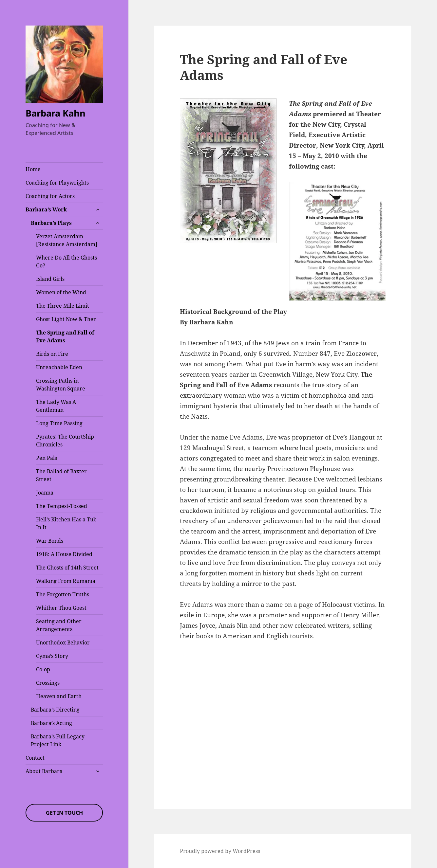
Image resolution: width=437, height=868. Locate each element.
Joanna (45, 493)
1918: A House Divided (64, 554)
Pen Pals (47, 458)
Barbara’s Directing (55, 710)
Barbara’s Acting (51, 723)
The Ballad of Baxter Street (61, 475)
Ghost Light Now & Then (66, 319)
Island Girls (50, 279)
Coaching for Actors (50, 196)
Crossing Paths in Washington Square (61, 385)
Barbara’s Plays (51, 223)
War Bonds (50, 541)
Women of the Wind (61, 292)
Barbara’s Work (46, 209)
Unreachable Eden (59, 367)
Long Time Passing (59, 423)
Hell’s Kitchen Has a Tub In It (66, 523)
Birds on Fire (52, 354)
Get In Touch (64, 813)
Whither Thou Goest (61, 608)
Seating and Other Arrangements (59, 625)
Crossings (48, 683)
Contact (35, 758)
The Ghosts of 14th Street (67, 568)
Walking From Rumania (66, 581)
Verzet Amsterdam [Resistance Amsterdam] (67, 240)
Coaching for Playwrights (57, 183)
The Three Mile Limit (63, 306)
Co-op (43, 669)
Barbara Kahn (56, 113)
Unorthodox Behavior (63, 642)
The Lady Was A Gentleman (56, 406)
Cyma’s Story (52, 656)
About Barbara (44, 771)
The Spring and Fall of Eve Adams (65, 336)
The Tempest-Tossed (62, 506)
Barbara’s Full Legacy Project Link (58, 740)
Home (33, 169)
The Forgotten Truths (63, 594)
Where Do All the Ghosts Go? (66, 262)
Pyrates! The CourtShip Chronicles (65, 441)
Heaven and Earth (59, 696)
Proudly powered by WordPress (220, 851)
